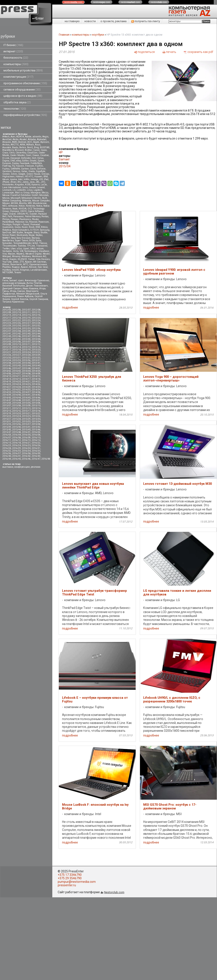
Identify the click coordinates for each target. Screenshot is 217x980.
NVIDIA (23, 209)
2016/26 (36, 445)
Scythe (20, 233)
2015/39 (7, 427)
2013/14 (16, 347)
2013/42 (7, 366)
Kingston (19, 185)
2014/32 (16, 390)
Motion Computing (12, 201)
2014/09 (36, 374)
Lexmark (7, 190)
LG (14, 190)
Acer (13, 137)
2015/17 (26, 411)
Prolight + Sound (21, 224)
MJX (45, 198)
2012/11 (26, 312)
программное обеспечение (25, 83)
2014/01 (36, 368)
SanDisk (7, 233)
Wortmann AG (39, 256)
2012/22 (16, 320)
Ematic (33, 161)
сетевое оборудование (22, 90)
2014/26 (36, 384)
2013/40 (26, 363)
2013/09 (7, 344)
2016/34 (26, 451)
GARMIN (15, 169)
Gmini (14, 174)
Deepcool (15, 158)
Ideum (6, 179)
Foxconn (20, 166)
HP (26, 177)
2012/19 (26, 318)
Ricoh (32, 227)
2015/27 (7, 419)
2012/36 (36, 328)
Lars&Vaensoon (39, 270)
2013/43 (16, 366)
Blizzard (19, 150)
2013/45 (36, 366)
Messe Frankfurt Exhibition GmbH (20, 195)
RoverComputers (21, 230)
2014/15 (16, 379)
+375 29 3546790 (70, 878)
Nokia (39, 206)
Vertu (16, 251)
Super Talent (21, 241)
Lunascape (8, 193)
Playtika (7, 267)
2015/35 (7, 424)
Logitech (38, 190)
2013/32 (26, 358)
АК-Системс (40, 262)
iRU (19, 182)
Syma (39, 241)
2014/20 (16, 382)
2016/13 (26, 440)
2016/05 (26, 435)
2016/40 (7, 456)
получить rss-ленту (146, 21)
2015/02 (36, 400)
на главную (72, 21)
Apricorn (45, 142)
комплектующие (18, 77)
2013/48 (26, 368)
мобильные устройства (23, 70)
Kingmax (25, 270)
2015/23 (7, 416)
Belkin (23, 147)
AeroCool (7, 139)
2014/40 (16, 395)
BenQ (30, 147)
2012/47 (26, 336)
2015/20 (16, 414)
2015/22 (36, 414)
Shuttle (44, 233)
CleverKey (21, 153)
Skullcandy (22, 235)
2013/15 (26, 347)
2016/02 (36, 432)
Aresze (33, 267)
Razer (25, 227)
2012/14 (16, 315)
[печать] (169, 52)
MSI (30, 203)
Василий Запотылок (14, 286)
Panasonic (19, 216)
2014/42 (36, 395)
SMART (6, 238)
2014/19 (7, 382)
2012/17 (7, 318)
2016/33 (16, 451)
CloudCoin (32, 153)
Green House (33, 174)
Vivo (5, 254)
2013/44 (26, 366)
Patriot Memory (33, 216)
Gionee (6, 174)
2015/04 (16, 403)
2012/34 (16, 328)
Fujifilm (39, 166)
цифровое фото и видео (23, 96)
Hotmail (20, 177)
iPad (46, 179)
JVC (43, 182)
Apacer (24, 267)
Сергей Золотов (20, 299)
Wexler (46, 254)
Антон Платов (34, 283)
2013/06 (16, 342)
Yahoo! (31, 259)
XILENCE (22, 259)
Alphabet (42, 139)
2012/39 (26, 331)
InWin (27, 179)
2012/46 (16, 336)
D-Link (6, 158)
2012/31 (26, 326)
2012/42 (16, 334)
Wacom (12, 254)
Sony (13, 238)
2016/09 (26, 438)
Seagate (28, 233)
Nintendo (30, 206)
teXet (35, 243)
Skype (32, 235)
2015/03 (7, 403)
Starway (36, 238)
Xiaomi (13, 259)
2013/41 (36, 363)
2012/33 (7, 328)
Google (22, 174)
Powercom (44, 222)
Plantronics (25, 219)
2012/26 (16, 323)
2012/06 (16, 310)
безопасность (16, 58)
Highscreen (8, 177)
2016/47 (36, 459)
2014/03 (16, 371)
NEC (5, 206)
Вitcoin (6, 264)
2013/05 (7, 342)
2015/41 (26, 427)
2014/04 (26, 371)
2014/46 (36, 398)
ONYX (23, 211)
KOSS (28, 185)
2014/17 (26, 379)
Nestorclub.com (114, 892)
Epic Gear (43, 267)
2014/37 (26, 392)
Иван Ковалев (30, 289)
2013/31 (16, 358)
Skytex (39, 235)
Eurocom (7, 163)
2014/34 (36, 390)
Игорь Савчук (17, 291)
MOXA (14, 203)
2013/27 (16, 355)
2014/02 (7, 371)
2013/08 (36, 342)
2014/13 (36, 376)
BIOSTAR (45, 147)
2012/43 (26, 334)
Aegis (45, 137)
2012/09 (7, 312)
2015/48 (16, 432)
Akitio (16, 139)
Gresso (45, 174)
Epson (41, 161)
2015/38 (36, 424)
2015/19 (7, 414)
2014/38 (36, 392)
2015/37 (26, 424)
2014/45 (26, 398)
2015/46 (36, 430)
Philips (6, 219)
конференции (22, 467)
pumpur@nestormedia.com (77, 882)
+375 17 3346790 (70, 875)
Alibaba (32, 139)
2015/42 (36, 427)
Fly (13, 166)
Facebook (25, 163)
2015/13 (26, 408)
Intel (20, 179)
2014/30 (36, 387)
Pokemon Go (22, 222)
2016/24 (16, 445)
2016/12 (16, 440)
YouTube (7, 262)
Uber (13, 249)
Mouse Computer (41, 201)
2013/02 (16, 339)
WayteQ (20, 254)
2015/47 (7, 432)
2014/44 (16, 398)
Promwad (35, 224)
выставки (8, 467)
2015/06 (36, 403)
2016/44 (7, 459)
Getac (24, 171)
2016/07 (7, 438)
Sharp (37, 233)
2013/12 (36, 344)
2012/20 (36, 318)
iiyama (13, 179)
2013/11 (26, 344)
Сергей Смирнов (39, 299)
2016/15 (7, 443)
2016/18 (16, 443)
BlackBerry (8, 150)
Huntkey (7, 270)
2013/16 (36, 347)
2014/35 (7, 392)
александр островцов (14, 283)
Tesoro (18, 272)
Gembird (7, 171)
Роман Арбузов (25, 296)
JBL (38, 182)
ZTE (22, 262)
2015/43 (7, 430)
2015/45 (26, 430)
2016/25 (26, 445)
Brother (28, 150)
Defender (26, 158)
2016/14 (36, 440)
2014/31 (7, 390)
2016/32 (7, 451)
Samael (13, 280)
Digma (6, 161)
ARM (23, 145)
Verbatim (7, 251)
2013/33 (36, 358)
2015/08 (16, 405)
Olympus (14, 211)
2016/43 (36, 456)
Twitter (6, 249)
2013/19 (26, 350)
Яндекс (16, 267)
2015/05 (26, 403)
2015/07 (7, 405)
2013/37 (36, 360)
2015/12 (16, 408)
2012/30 (16, 326)
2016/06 (36, 435)
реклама (36, 467)
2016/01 (26, 432)
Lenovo (32, 187)
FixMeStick (36, 163)
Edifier (25, 161)
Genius (16, 171)
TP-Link (31, 246)
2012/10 (16, 312)
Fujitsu (6, 169)
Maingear (36, 193)
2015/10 (36, 405)
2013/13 (7, 347)
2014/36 (16, 392)
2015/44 (16, 430)
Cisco (5, 153)
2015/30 (36, 419)
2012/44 (36, 334)
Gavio (33, 169)
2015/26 (36, 416)
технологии (15, 109)
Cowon (36, 155)
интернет (13, 51)
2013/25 (36, 352)
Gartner (25, 169)
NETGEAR (8, 272)
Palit (10, 216)
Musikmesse (40, 203)
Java (32, 182)
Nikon (22, 206)
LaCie (44, 185)
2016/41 (16, 456)
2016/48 (46, 459)
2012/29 (7, 326)
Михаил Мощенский (28, 294)
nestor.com (73, 2)
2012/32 (36, 326)
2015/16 (16, 411)
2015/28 (16, 419)
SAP (14, 233)
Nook (15, 209)
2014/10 (7, 376)
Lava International (12, 187)
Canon (36, 150)
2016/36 (7, 453)
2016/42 (26, 456)
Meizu (45, 193)
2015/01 (26, 400)
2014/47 (7, 400)
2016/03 (7, 435)
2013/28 (26, 355)
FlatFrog (7, 166)
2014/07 (16, 374)
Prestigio (7, 224)
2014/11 (16, 376)
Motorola (27, 201)
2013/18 (16, 350)
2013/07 (26, 342)
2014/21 (26, 382)
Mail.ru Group (22, 193)
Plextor (35, 219)
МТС (26, 264)
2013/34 (7, 360)
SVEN (32, 241)
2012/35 (26, 328)
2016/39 (36, 453)
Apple (36, 142)
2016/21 (26, 443)
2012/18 (16, 318)
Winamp (16, 256)
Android (22, 142)
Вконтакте (16, 264)
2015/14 (36, 408)
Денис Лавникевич (37, 286)
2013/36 (26, 360)
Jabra (25, 182)
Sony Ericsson (24, 238)
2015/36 (16, 424)
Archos (6, 145)
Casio (44, 150)
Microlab (44, 195)
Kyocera (36, 185)
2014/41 (26, 395)
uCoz (19, 249)
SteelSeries (8, 241)
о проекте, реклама (113, 21)
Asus (38, 145)
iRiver (13, 182)
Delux (40, 158)
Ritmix (44, 227)
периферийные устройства (25, 115)
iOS (41, 179)
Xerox (5, 259)
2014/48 (16, 400)
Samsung (45, 230)
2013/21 (7, 352)
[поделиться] (144, 52)
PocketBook (8, 222)
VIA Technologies (29, 251)
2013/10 (16, 344)
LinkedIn (21, 190)
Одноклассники (38, 264)
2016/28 (7, 448)
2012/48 (36, 336)
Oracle (12, 214)
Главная (64, 35)
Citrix (12, 153)
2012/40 (36, 331)
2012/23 (26, 320)
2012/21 (7, 320)
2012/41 (7, 334)
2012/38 (16, 331)
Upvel (26, 249)
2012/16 (36, 315)
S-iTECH (35, 230)
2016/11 (7, 440)
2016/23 (7, 445)
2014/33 (26, 390)
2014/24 (16, 384)
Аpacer (29, 262)
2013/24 (26, 352)
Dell (34, 158)
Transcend (42, 246)
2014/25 (26, 384)
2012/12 (36, 312)
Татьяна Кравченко (13, 302)
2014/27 (7, 387)
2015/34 (36, 422)
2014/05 (36, 371)
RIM (38, 227)
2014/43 (7, 398)
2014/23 (7, 384)
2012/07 (26, 310)
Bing (36, 147)
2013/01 (7, 339)
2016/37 (16, 453)
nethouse (13, 206)
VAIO (33, 249)
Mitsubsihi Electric (31, 198)
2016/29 (16, 448)
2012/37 (7, 331)
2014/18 (36, 379)
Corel (29, 155)
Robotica (7, 230)
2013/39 (16, 363)
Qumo (18, 227)
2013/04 (36, 339)
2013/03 (26, 339)
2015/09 (26, 405)
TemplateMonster (22, 243)
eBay (19, 161)
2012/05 (7, 310)
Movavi (6, 203)
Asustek (7, 147)
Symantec (7, 243)
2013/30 (7, 358)
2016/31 (36, 448)
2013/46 (7, 368)
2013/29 (36, 355)
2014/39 (7, 395)
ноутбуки (98, 35)
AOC (30, 142)
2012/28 (36, 323)
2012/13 (7, 315)
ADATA (20, 137)
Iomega (34, 179)
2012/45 (7, 336)
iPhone (6, 182)
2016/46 (26, 459)
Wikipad (7, 256)
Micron (6, 198)
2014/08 (26, 374)
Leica (25, 187)
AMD (15, 142)
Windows (26, 256)
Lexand (41, 187)
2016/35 (36, 451)
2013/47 (16, 368)
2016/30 (26, 448)
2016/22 (36, 443)
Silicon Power (9, 235)
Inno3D (16, 270)
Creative (44, 155)
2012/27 (26, 323)
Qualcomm (8, 227)
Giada (32, 171)
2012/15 (26, 315)
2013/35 (16, 360)
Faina (5, 280)
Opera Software (36, 211)
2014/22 (36, 382)
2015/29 (26, 419)
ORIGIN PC (23, 214)
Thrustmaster (9, 246)
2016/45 (16, 459)
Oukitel (33, 214)
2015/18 (36, 411)
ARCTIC (15, 145)
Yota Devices (43, 259)
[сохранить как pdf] (199, 52)
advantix (37, 137)
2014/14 (7, 379)
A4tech (6, 137)
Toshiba (22, 246)
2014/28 (16, 387)
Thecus (43, 243)
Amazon (7, 142)
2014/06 (7, 374)
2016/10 (36, 438)
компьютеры (16, 64)
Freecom (30, 166)
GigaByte (41, 171)
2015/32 (16, 422)
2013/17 (7, 350)
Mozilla (23, 203)
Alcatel (23, 139)
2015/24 (16, 416)
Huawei (38, 177)
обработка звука (17, 102)
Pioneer (14, 219)
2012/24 (36, 320)
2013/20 (36, 350)
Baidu (15, 147)
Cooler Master (17, 155)
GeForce (41, 169)
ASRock (30, 145)
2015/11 (7, 408)
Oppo (5, 214)
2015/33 (26, 422)
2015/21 (26, 414)
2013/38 (7, 363)
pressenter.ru (67, 885)
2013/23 (16, 352)
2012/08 (36, 310)
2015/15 (7, 411)
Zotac (16, 262)
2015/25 (26, 416)
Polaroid (33, 222)
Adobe (28, 137)
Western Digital (34, 254)
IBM (46, 177)
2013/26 (7, 355)
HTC (31, 177)
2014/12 (26, 376)
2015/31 (7, 422)
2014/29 (26, 387)
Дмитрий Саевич (12, 289)
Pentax (45, 216)
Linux (30, 190)
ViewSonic (44, 251)
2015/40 (16, 427)
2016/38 (26, 453)
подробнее (70, 307)
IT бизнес (13, 45)
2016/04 (16, 435)
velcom (40, 249)
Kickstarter (8, 185)
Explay (15, 163)
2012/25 (7, 323)
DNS (13, 161)
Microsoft (16, 198)
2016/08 (16, 438)
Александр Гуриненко (37, 280)
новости (90, 21)
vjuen (21, 280)
